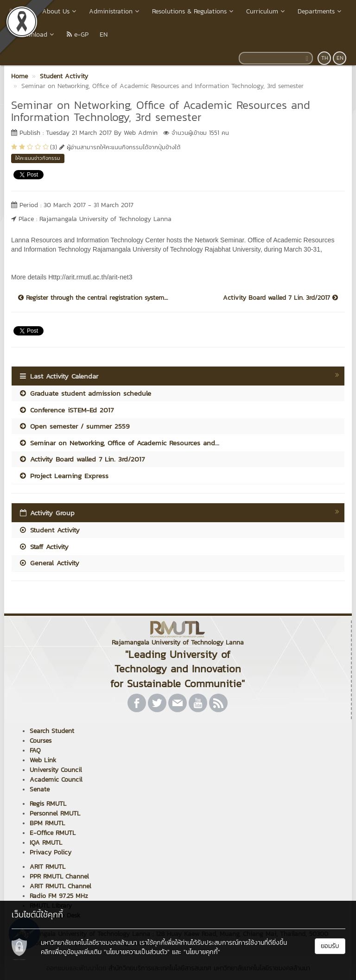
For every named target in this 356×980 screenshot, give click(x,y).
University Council (56, 770)
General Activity (49, 563)
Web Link (43, 760)
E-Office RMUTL (53, 833)
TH (325, 58)
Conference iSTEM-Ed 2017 (66, 410)
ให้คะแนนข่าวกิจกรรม (38, 158)
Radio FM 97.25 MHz (59, 896)
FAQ (35, 750)
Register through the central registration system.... (93, 298)
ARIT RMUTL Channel (60, 886)
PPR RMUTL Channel (59, 876)
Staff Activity (44, 547)
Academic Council (56, 780)
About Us (60, 11)
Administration (115, 11)
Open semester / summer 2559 (74, 426)
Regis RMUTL (48, 804)
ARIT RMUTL (48, 867)
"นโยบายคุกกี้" (202, 952)
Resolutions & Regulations (194, 11)
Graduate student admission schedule (85, 393)
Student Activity (49, 530)
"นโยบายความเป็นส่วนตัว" (137, 952)
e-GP (78, 35)
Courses (41, 741)
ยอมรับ (330, 946)
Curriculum (266, 11)
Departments (320, 11)
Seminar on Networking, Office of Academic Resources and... (119, 443)
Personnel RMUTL (55, 813)
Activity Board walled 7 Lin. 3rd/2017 (280, 298)
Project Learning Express (64, 476)
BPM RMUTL (47, 823)
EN (104, 35)
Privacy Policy (51, 852)
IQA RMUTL (46, 843)
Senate (40, 789)
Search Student (52, 731)
